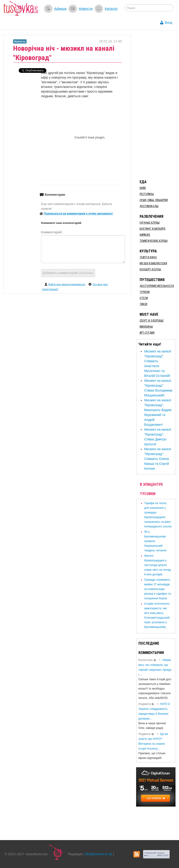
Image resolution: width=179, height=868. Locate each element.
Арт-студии (147, 333)
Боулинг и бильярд (152, 229)
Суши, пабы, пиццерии (154, 200)
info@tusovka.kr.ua (98, 854)
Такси (143, 304)
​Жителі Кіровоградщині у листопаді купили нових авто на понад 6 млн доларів (158, 565)
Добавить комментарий (68, 273)
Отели (144, 298)
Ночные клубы (150, 223)
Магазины (146, 327)
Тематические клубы (154, 241)
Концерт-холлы (150, 269)
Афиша (60, 8)
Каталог (111, 8)
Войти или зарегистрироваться (67, 284)
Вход (169, 23)
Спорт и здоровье (152, 321)
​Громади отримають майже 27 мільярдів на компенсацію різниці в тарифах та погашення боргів (158, 589)
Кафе (143, 188)
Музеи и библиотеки (153, 263)
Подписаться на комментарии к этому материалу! (78, 214)
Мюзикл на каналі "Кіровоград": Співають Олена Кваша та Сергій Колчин (158, 459)
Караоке (145, 235)
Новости (86, 8)
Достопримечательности (157, 286)
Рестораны (147, 194)
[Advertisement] (158, 105)
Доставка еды (149, 206)
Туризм (145, 292)
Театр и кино (148, 257)
